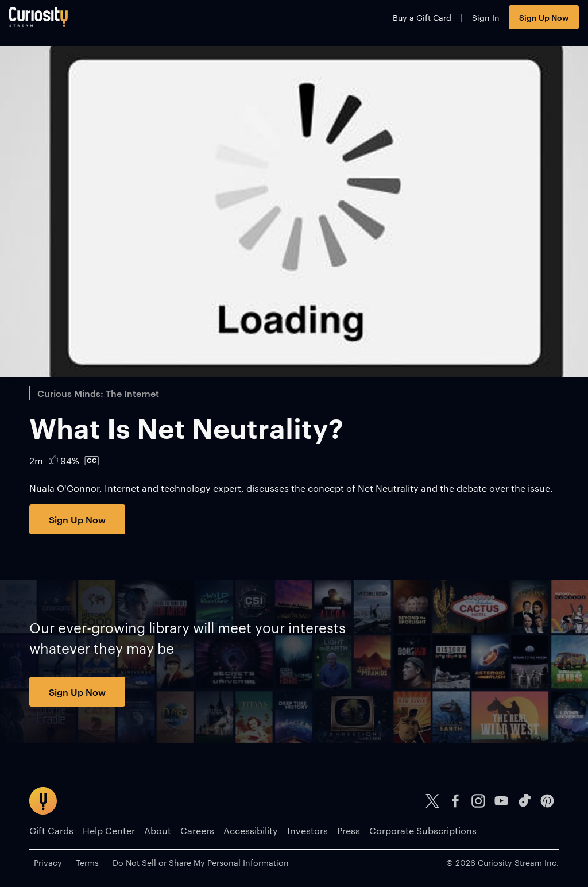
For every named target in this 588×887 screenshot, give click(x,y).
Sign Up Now (524, 22)
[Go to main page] (59, 22)
